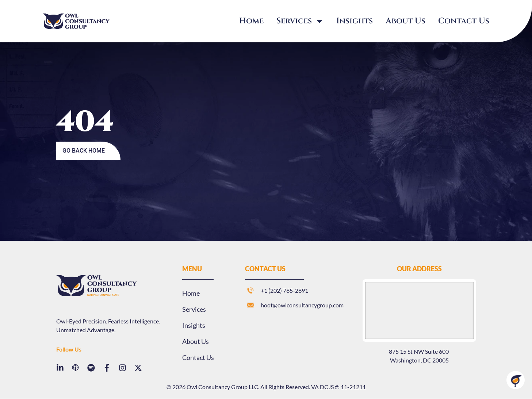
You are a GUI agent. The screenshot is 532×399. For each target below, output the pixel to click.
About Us (405, 21)
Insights (355, 21)
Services (300, 21)
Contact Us (464, 21)
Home (251, 21)
